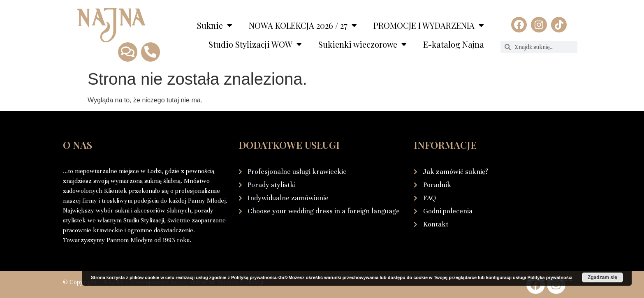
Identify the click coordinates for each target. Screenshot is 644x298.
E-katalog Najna (454, 44)
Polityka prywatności (550, 277)
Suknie (215, 25)
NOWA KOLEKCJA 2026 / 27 (303, 25)
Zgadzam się (602, 277)
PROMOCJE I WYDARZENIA (429, 25)
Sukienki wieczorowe (363, 44)
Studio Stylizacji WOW (255, 44)
